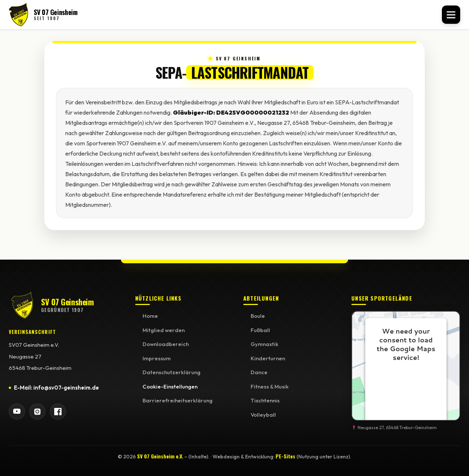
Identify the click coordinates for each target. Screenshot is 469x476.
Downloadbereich (166, 344)
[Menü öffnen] (451, 15)
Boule (258, 316)
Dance (259, 372)
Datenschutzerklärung (171, 372)
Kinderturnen (268, 358)
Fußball (260, 330)
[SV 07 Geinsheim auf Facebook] (58, 412)
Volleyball (263, 415)
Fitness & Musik (270, 386)
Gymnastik (265, 344)
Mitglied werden (164, 330)
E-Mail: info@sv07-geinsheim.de (56, 388)
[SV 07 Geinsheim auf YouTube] (17, 412)
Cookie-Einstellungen (170, 386)
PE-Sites (285, 456)
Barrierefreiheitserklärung (178, 400)
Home (150, 316)
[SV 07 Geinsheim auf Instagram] (37, 412)
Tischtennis (265, 400)
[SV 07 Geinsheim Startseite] (43, 15)
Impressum (157, 358)
